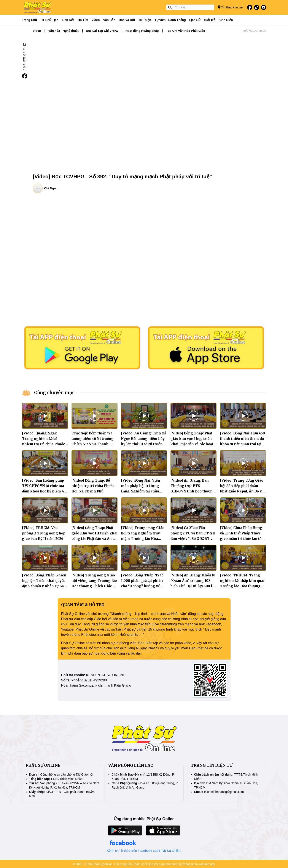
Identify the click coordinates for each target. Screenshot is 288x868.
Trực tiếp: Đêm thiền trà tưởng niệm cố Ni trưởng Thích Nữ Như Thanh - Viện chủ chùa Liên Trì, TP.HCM (93, 444)
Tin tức (83, 20)
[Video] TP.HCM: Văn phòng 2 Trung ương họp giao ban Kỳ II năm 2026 (44, 533)
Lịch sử (195, 20)
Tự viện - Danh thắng (170, 20)
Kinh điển (226, 20)
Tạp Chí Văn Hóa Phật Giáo (185, 31)
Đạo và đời (127, 20)
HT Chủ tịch (49, 20)
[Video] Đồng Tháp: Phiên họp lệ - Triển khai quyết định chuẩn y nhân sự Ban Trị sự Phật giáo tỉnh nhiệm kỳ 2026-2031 (44, 586)
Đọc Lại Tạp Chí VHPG (102, 31)
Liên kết (68, 20)
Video (96, 20)
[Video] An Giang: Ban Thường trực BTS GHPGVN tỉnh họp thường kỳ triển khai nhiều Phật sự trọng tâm (193, 491)
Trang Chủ (30, 20)
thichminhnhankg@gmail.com (224, 792)
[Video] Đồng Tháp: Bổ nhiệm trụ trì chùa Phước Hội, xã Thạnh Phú (93, 486)
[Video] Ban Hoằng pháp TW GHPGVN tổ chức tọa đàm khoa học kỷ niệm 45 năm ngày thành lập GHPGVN (44, 491)
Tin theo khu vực (231, 7)
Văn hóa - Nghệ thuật (63, 31)
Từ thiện (145, 20)
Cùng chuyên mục (54, 393)
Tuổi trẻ (209, 20)
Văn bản (109, 20)
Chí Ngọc (51, 188)
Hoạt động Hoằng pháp (142, 31)
